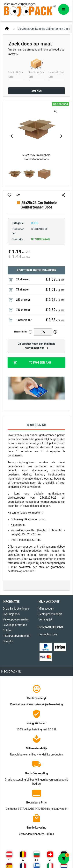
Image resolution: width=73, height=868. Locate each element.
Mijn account (46, 609)
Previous (12, 136)
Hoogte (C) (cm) (57, 72)
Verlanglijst (45, 619)
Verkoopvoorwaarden (16, 619)
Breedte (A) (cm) (36, 72)
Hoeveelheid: (21, 332)
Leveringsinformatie (15, 625)
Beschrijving (36, 425)
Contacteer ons (48, 634)
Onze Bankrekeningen (16, 609)
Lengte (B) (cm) (16, 72)
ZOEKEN (37, 91)
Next (61, 136)
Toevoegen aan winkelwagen (32, 363)
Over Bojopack (11, 614)
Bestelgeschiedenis (50, 614)
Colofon (7, 630)
